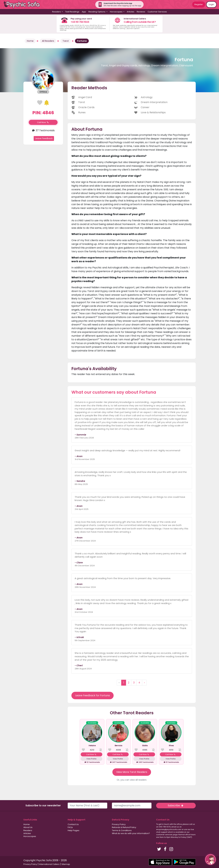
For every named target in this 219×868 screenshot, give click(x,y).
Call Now (43, 122)
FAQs (70, 827)
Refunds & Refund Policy (124, 827)
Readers (28, 830)
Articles (131, 12)
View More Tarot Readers (132, 772)
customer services (164, 835)
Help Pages (73, 830)
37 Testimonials (43, 130)
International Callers (49, 864)
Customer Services (157, 12)
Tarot (66, 41)
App (84, 12)
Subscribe (176, 805)
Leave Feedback (44, 138)
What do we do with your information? (131, 833)
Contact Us (73, 824)
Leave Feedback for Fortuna (93, 695)
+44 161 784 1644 (80, 22)
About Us (28, 827)
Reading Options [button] (97, 12)
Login (211, 4)
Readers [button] (57, 12)
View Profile (91, 759)
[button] (210, 859)
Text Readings (72, 12)
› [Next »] (144, 683)
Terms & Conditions (122, 830)
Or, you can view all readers (132, 780)
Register (199, 4)
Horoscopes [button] (116, 12)
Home (30, 41)
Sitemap (66, 864)
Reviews (141, 12)
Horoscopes (30, 836)
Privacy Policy (119, 824)
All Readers (48, 41)
